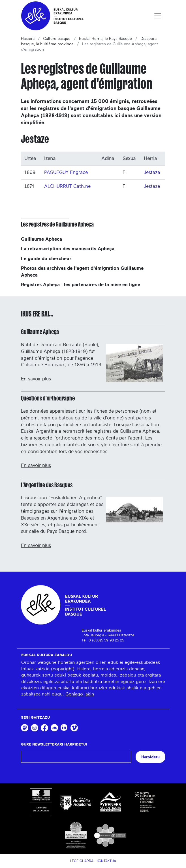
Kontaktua (106, 861)
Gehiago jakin (80, 694)
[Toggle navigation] (158, 16)
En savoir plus (36, 379)
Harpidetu (150, 757)
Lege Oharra (82, 861)
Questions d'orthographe (48, 398)
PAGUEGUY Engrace (66, 172)
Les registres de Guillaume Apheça (57, 224)
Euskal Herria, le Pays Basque (105, 39)
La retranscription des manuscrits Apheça (68, 249)
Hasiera (28, 39)
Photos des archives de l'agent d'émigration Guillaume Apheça (82, 272)
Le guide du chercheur (46, 259)
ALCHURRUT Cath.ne (67, 186)
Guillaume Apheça (41, 239)
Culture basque (57, 39)
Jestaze (152, 172)
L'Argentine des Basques (47, 485)
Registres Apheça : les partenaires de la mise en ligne (81, 285)
